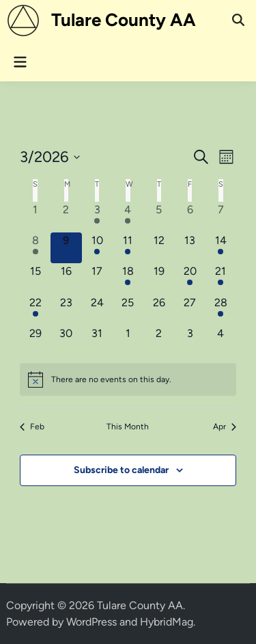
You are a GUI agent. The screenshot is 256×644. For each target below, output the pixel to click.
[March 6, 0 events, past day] (189, 217)
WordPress (91, 622)
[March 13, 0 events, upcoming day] (189, 248)
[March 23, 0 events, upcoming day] (66, 310)
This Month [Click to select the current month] (128, 427)
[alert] (128, 379)
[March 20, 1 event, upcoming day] (189, 279)
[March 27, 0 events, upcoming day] (189, 310)
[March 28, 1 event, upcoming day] (221, 310)
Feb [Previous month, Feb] (32, 427)
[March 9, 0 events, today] (66, 248)
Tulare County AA (124, 20)
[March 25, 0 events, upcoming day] (128, 310)
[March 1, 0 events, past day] (35, 217)
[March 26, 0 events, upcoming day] (159, 310)
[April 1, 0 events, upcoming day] (128, 341)
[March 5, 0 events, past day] (159, 217)
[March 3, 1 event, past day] (97, 217)
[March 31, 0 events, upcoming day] (97, 341)
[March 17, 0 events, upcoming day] (97, 279)
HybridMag (167, 622)
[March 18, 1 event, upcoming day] (128, 279)
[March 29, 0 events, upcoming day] (35, 341)
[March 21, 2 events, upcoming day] (221, 279)
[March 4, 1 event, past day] (128, 217)
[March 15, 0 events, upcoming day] (35, 279)
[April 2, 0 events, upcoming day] (159, 341)
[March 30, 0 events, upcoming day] (66, 341)
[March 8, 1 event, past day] (35, 248)
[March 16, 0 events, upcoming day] (66, 279)
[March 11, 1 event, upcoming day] (128, 248)
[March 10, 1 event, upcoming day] (97, 248)
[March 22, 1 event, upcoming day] (35, 310)
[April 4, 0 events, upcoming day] (221, 341)
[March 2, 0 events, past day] (66, 217)
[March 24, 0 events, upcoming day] (97, 310)
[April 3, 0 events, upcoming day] (189, 341)
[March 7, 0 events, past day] (221, 217)
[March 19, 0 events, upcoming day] (159, 279)
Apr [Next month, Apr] (225, 427)
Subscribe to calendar (121, 470)
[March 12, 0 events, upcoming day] (159, 248)
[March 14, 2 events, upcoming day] (221, 248)
